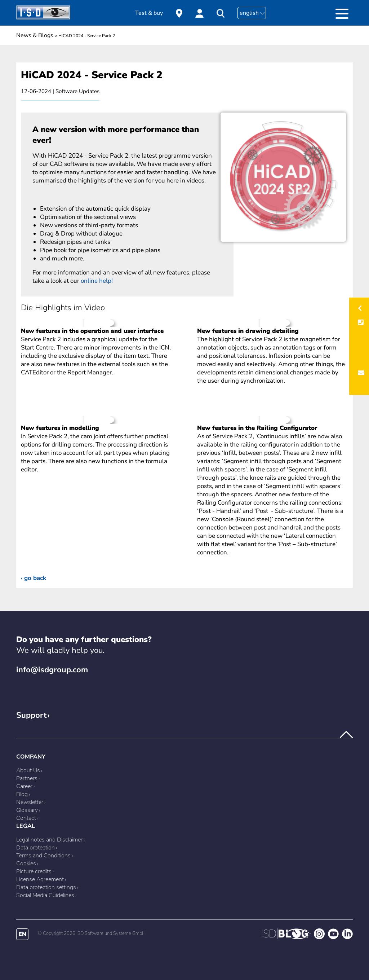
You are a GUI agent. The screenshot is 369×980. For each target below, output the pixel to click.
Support (31, 715)
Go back (35, 578)
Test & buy (149, 13)
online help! (97, 281)
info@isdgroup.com (52, 670)
